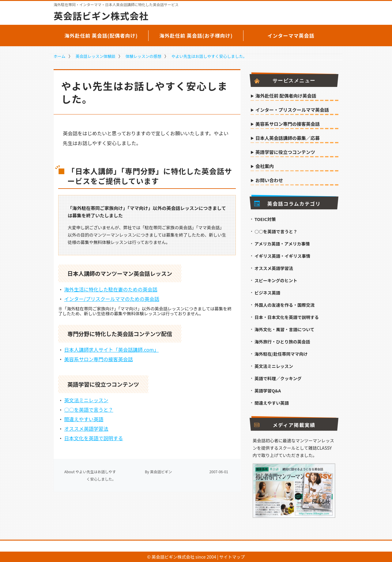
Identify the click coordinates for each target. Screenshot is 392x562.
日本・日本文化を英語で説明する (287, 317)
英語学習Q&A (268, 391)
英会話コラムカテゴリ (287, 204)
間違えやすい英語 (84, 419)
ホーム (60, 56)
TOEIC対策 (265, 219)
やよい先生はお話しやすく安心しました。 (209, 56)
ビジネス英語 (267, 293)
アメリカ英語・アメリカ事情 (282, 244)
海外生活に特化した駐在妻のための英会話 (111, 289)
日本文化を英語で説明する (94, 438)
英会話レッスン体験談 (96, 56)
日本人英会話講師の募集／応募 (288, 138)
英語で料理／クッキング (278, 378)
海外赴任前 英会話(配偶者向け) (101, 36)
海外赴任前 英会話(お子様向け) (196, 36)
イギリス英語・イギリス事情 (282, 256)
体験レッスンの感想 (143, 56)
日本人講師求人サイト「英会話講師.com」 (112, 350)
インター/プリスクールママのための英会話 (112, 299)
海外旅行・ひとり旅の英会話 (282, 342)
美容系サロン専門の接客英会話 (99, 359)
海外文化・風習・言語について (285, 329)
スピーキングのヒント (276, 280)
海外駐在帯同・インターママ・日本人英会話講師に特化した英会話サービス (116, 5)
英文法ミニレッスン (86, 400)
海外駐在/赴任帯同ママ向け (281, 354)
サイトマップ (232, 557)
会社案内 (265, 167)
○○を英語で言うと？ (89, 410)
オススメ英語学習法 (86, 429)
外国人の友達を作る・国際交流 (285, 305)
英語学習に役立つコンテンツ (285, 152)
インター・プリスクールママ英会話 (292, 110)
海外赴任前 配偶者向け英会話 (286, 96)
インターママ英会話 (291, 36)
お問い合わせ (269, 181)
